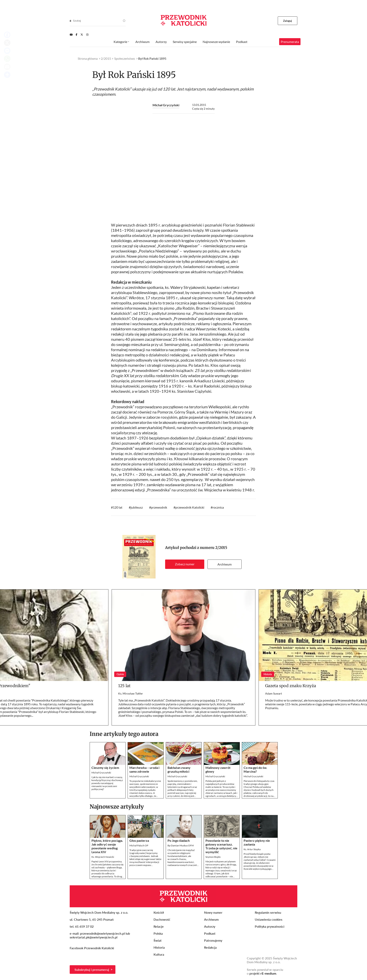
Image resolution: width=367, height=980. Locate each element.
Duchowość (162, 919)
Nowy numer (213, 912)
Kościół (159, 912)
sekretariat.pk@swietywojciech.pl (94, 937)
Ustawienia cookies (269, 919)
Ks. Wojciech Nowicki (103, 857)
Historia (159, 947)
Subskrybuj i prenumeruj (92, 970)
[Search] (70, 21)
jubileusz (137, 507)
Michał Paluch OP (139, 845)
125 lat (124, 686)
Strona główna (88, 58)
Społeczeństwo (125, 58)
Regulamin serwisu (268, 912)
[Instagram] (87, 35)
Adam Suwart (274, 693)
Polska (158, 933)
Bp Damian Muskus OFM (181, 845)
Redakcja (210, 947)
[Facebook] (76, 35)
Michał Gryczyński (166, 105)
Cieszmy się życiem (105, 768)
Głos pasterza (139, 840)
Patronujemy (213, 940)
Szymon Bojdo (213, 857)
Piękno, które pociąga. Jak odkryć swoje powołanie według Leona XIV (107, 846)
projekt (263, 973)
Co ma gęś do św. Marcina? (255, 769)
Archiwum (225, 564)
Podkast (242, 42)
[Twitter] (82, 35)
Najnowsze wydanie (216, 42)
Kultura (159, 954)
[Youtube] (71, 35)
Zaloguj (288, 21)
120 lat (118, 507)
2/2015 (221, 548)
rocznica (218, 507)
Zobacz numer (185, 564)
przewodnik (159, 507)
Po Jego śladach (179, 840)
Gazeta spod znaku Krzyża (291, 686)
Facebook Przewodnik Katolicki (92, 948)
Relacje (159, 926)
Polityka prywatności (270, 926)
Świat (158, 940)
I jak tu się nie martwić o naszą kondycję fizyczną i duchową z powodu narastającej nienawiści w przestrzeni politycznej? (107, 783)
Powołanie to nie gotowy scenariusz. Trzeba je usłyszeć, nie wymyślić (221, 846)
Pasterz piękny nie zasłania (257, 842)
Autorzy (161, 42)
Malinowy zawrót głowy (218, 769)
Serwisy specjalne (185, 42)
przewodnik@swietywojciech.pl (102, 933)
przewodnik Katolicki (190, 507)
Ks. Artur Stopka (252, 849)
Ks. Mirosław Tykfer (131, 693)
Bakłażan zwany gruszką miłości (179, 769)
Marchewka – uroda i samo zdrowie (144, 769)
